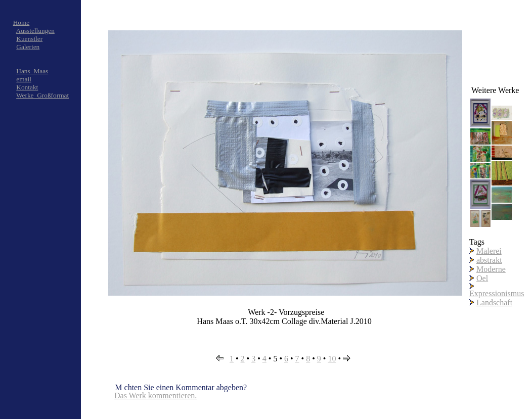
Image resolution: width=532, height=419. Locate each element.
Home (21, 22)
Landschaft (494, 302)
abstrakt (489, 260)
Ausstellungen (35, 31)
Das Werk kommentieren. (156, 395)
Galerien (28, 47)
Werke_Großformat (42, 95)
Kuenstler (29, 39)
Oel (482, 278)
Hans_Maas (32, 71)
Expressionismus (497, 293)
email (24, 79)
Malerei (489, 251)
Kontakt (27, 87)
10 (332, 359)
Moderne (491, 269)
